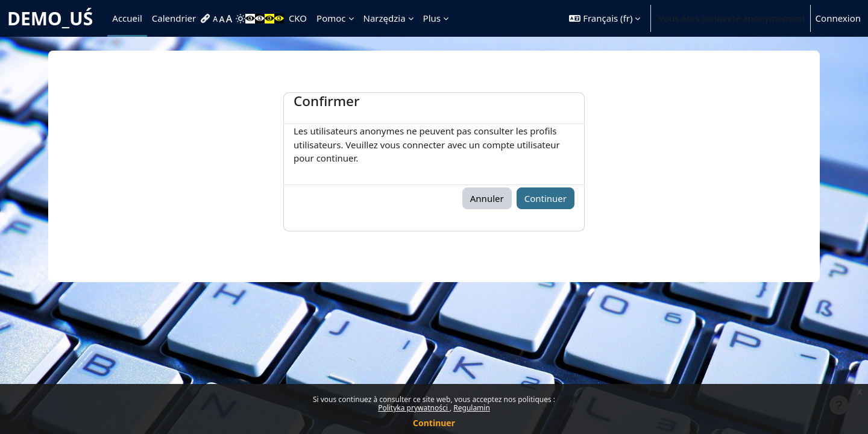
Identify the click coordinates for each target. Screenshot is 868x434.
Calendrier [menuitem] (174, 18)
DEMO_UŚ (50, 18)
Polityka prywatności (414, 408)
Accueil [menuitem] (127, 18)
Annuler (487, 198)
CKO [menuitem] (298, 18)
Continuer (434, 423)
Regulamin (472, 408)
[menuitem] (207, 19)
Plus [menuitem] (432, 18)
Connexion (838, 18)
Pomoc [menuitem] (331, 18)
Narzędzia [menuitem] (385, 18)
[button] (605, 18)
